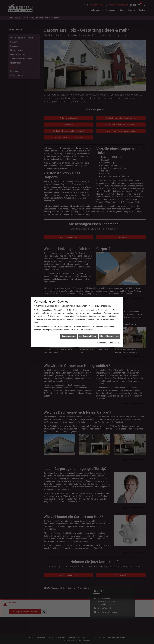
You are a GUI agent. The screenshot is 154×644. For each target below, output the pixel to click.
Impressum (102, 307)
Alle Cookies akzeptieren (109, 301)
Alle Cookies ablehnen (88, 301)
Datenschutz (115, 307)
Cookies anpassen (69, 301)
